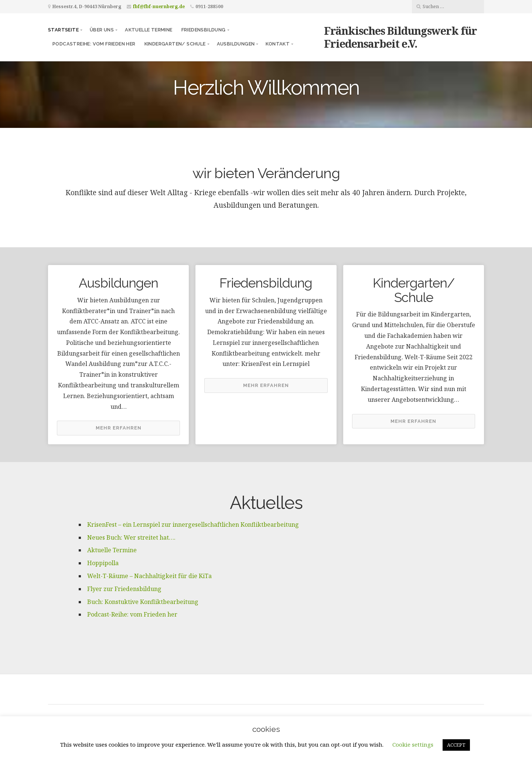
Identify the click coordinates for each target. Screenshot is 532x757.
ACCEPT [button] (456, 745)
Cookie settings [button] (413, 744)
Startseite (63, 30)
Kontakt (278, 44)
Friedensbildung (204, 30)
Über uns (102, 30)
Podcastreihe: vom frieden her (94, 44)
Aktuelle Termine (149, 30)
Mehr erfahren (119, 428)
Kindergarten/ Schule (175, 44)
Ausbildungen (236, 44)
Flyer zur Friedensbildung (124, 589)
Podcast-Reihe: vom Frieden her (132, 614)
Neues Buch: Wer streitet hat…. (131, 537)
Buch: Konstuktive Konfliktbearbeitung (143, 602)
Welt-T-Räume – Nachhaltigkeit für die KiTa (149, 576)
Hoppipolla (103, 563)
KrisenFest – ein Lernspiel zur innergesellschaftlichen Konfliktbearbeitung (193, 525)
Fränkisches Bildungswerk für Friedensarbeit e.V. (400, 37)
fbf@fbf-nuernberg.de (159, 6)
